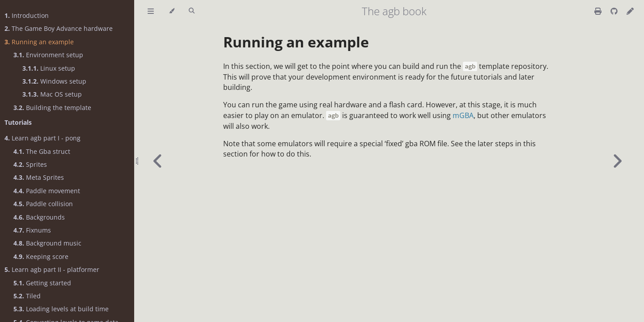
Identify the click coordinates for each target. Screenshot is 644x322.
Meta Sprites (39, 177)
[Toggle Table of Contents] (151, 11)
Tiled (27, 296)
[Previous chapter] (158, 161)
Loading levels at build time (61, 309)
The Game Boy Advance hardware (59, 28)
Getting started (42, 283)
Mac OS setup (52, 94)
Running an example (39, 42)
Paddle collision (43, 204)
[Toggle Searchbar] (192, 11)
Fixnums (32, 230)
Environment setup (48, 55)
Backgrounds (39, 217)
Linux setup (49, 68)
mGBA (463, 115)
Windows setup (54, 81)
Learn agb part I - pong (42, 138)
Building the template (52, 108)
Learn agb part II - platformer (52, 269)
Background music (47, 243)
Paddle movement (47, 191)
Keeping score (41, 256)
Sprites (30, 164)
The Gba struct (42, 151)
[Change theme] (172, 11)
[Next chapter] (617, 161)
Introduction (27, 15)
